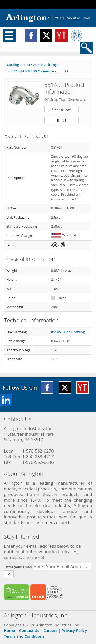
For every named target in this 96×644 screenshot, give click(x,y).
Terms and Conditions (24, 636)
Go (9, 574)
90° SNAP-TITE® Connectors (34, 71)
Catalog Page (61, 109)
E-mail (61, 121)
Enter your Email (18, 567)
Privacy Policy (74, 630)
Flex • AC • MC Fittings (41, 65)
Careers (50, 630)
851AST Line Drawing (68, 332)
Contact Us (29, 630)
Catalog (13, 65)
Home (9, 630)
